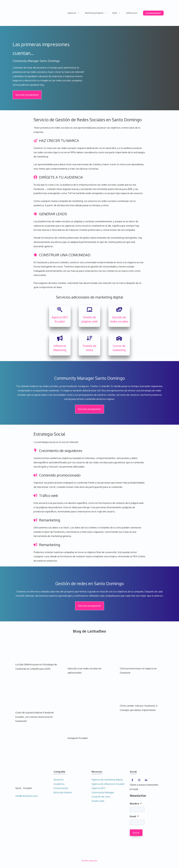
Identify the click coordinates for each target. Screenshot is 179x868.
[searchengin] (60, 310)
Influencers (132, 13)
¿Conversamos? (153, 13)
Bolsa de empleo (63, 792)
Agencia (75, 13)
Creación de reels (101, 797)
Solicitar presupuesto (27, 95)
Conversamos (61, 788)
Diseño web (98, 801)
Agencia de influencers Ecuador (108, 784)
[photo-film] (119, 310)
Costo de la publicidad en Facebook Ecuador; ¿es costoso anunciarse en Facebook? (35, 717)
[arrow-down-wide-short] (89, 338)
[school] (119, 338)
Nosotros (59, 780)
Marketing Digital (97, 13)
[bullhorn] (60, 338)
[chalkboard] (89, 310)
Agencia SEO (98, 788)
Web (118, 13)
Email (134, 816)
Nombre (136, 804)
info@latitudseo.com (27, 796)
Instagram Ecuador (78, 738)
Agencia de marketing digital (107, 780)
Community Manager (103, 792)
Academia (59, 784)
